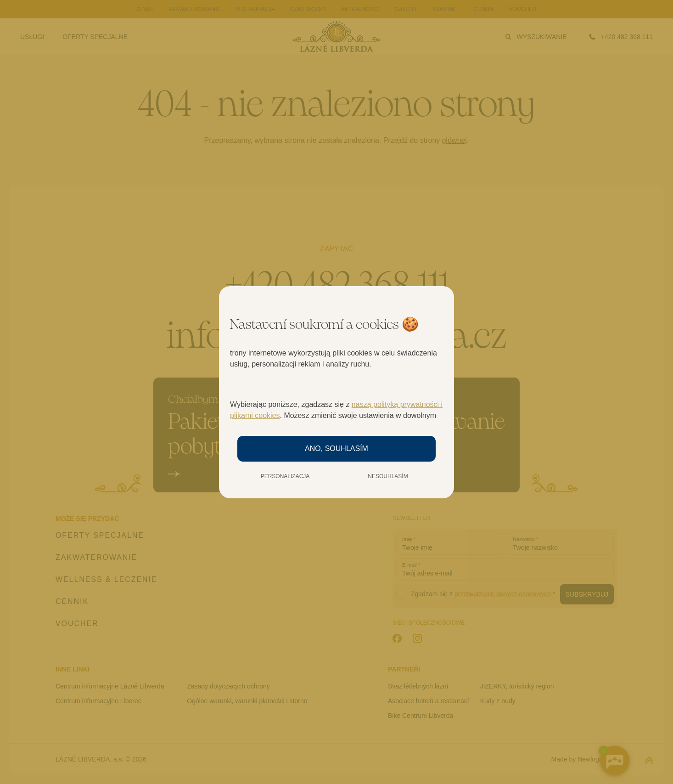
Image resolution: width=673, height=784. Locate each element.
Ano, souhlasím (336, 448)
